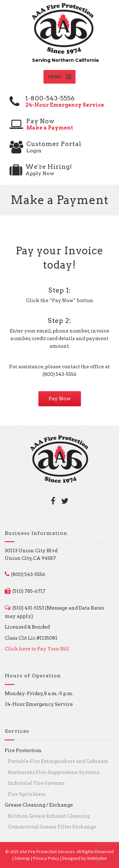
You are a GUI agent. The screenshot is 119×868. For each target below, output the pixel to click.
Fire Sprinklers (27, 794)
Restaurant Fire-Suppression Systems (54, 772)
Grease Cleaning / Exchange (39, 805)
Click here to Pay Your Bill (37, 649)
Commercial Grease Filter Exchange (52, 827)
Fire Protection (23, 751)
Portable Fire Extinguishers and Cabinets (58, 761)
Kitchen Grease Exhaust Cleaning (49, 816)
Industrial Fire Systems (36, 783)
